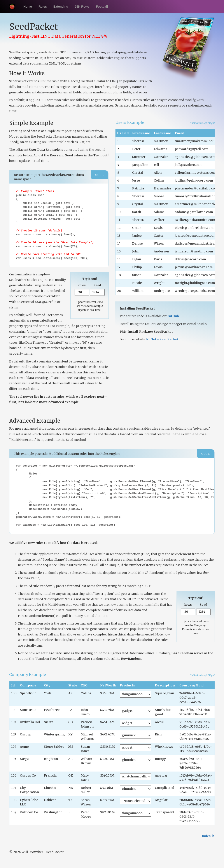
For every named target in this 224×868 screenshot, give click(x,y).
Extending (61, 7)
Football (102, 7)
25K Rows (82, 7)
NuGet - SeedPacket (162, 339)
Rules (43, 7)
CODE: (100, 175)
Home (28, 7)
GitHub (173, 316)
